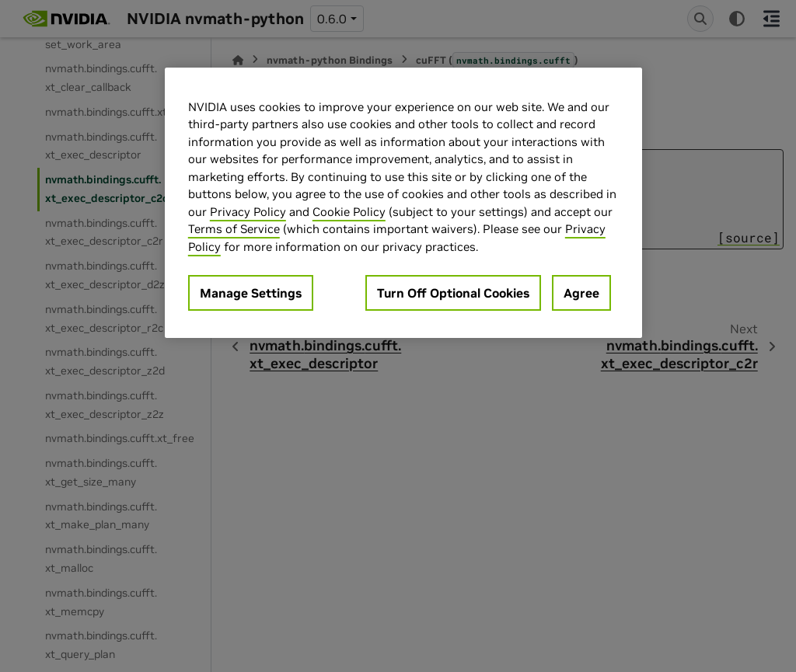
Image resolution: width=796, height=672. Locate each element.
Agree (581, 293)
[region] (403, 203)
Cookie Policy (349, 212)
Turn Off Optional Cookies (453, 293)
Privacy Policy (248, 212)
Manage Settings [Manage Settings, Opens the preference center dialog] (251, 293)
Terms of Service (234, 229)
